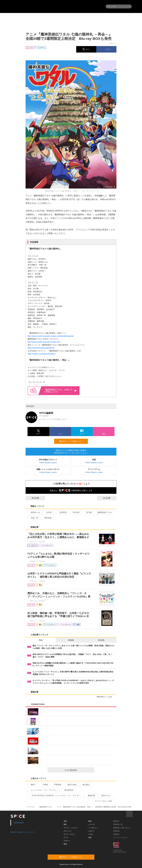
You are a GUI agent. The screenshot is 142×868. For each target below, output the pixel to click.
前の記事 (33, 498)
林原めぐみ (34, 512)
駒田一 (33, 785)
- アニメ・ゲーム (69, 834)
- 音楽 (65, 821)
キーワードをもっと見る (105, 801)
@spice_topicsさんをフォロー (23, 832)
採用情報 (116, 831)
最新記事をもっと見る (106, 697)
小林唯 (44, 785)
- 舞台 (65, 824)
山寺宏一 (49, 512)
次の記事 (109, 498)
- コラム (90, 834)
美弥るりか (105, 795)
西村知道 (47, 518)
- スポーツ (66, 841)
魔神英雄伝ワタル (104, 512)
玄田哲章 (62, 512)
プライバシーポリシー (121, 838)
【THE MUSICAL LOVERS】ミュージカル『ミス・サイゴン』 (55, 795)
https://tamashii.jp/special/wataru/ (41, 348)
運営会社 (116, 821)
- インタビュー (93, 828)
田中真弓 (75, 512)
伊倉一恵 (33, 518)
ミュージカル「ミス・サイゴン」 (43, 790)
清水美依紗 (68, 790)
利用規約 (116, 834)
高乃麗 (88, 512)
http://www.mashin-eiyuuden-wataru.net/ (44, 342)
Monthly (101, 640)
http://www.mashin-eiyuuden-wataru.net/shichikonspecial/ (51, 336)
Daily (41, 640)
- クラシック (67, 831)
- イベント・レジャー (70, 828)
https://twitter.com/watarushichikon (41, 354)
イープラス (31, 807)
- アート (66, 838)
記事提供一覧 (118, 824)
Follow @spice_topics (48, 463)
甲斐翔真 (57, 785)
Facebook (19, 823)
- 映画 (65, 844)
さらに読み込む (78, 770)
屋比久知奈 (71, 785)
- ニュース (91, 824)
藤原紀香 (90, 795)
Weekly (71, 640)
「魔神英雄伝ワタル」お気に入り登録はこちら (60, 391)
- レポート (91, 831)
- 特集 (89, 838)
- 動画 (89, 821)
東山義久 (85, 785)
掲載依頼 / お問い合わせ (122, 828)
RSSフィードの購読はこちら (73, 441)
